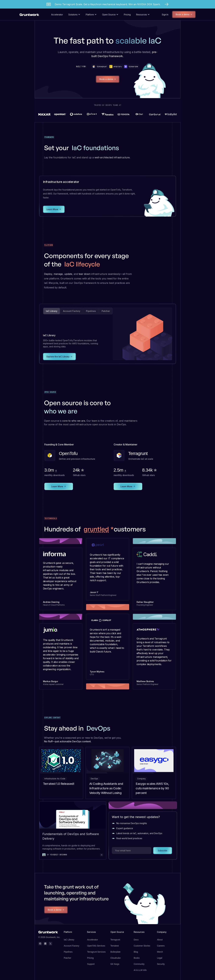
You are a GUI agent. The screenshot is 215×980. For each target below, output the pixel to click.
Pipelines (68, 952)
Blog (136, 952)
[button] (74, 15)
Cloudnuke (116, 958)
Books (137, 958)
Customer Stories (142, 946)
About (160, 940)
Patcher (67, 958)
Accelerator (57, 15)
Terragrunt (115, 940)
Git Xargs (115, 964)
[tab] (52, 311)
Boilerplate (115, 952)
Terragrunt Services (96, 952)
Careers (161, 946)
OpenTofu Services (96, 946)
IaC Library (69, 940)
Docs (136, 940)
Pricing (127, 15)
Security (161, 964)
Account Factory (71, 946)
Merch (160, 952)
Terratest (115, 946)
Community (139, 964)
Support (91, 964)
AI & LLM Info (140, 970)
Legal (160, 958)
